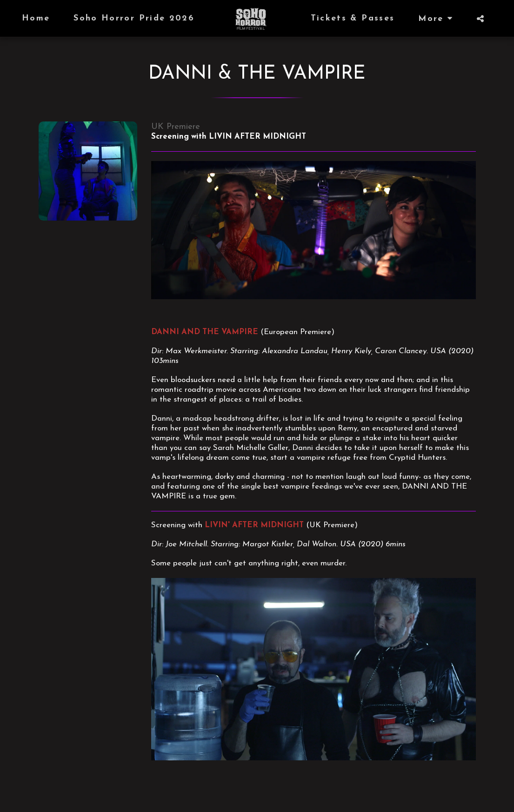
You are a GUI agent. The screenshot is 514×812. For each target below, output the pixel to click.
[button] (480, 19)
